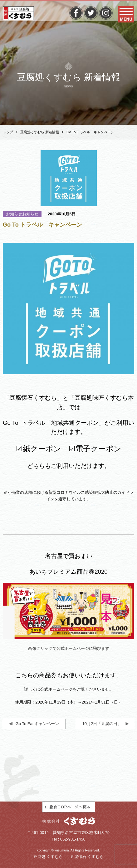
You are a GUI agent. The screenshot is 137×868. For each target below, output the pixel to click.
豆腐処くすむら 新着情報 (40, 132)
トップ (8, 132)
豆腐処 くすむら (48, 857)
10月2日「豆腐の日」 (102, 724)
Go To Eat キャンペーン (37, 724)
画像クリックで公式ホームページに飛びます (69, 648)
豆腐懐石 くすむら (87, 857)
